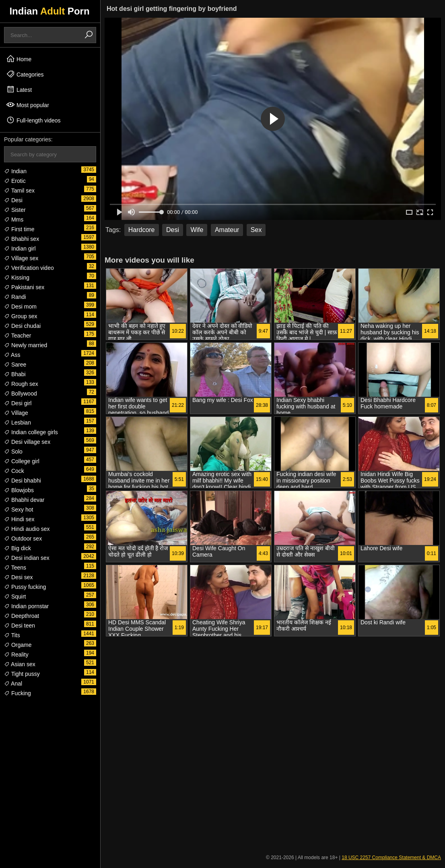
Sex (256, 230)
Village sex (21, 258)
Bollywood (21, 394)
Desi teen (20, 626)
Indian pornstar (26, 606)
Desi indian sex (27, 558)
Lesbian (18, 423)
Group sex (21, 316)
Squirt (15, 597)
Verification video (29, 268)
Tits (12, 635)
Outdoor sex (23, 539)
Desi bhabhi (23, 481)
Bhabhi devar (24, 500)
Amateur (227, 230)
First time (19, 229)
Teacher (18, 336)
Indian (15, 171)
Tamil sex (19, 191)
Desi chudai (22, 326)
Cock (14, 471)
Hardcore (142, 230)
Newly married (26, 345)
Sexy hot (19, 510)
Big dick (18, 548)
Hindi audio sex (27, 529)
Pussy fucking (25, 587)
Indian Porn (49, 11)
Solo (13, 452)
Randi (15, 297)
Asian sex (20, 664)
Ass (12, 355)
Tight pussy (22, 674)
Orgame (18, 645)
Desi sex (19, 577)
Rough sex (21, 384)
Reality (16, 655)
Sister (15, 210)
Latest (19, 89)
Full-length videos (33, 120)
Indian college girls (31, 432)
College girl (22, 461)
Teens (15, 568)
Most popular (28, 105)
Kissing (17, 278)
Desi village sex (27, 442)
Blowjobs (19, 490)
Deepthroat (22, 616)
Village (16, 413)
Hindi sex (19, 519)
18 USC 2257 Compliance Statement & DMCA (391, 858)
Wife (197, 230)
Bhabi (15, 374)
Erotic (15, 181)
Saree (15, 365)
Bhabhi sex (22, 239)
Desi (13, 200)
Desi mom (20, 307)
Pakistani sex (24, 287)
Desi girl (18, 403)
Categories (25, 74)
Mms (14, 220)
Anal (13, 684)
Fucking (18, 693)
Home (19, 59)
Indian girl (20, 249)
